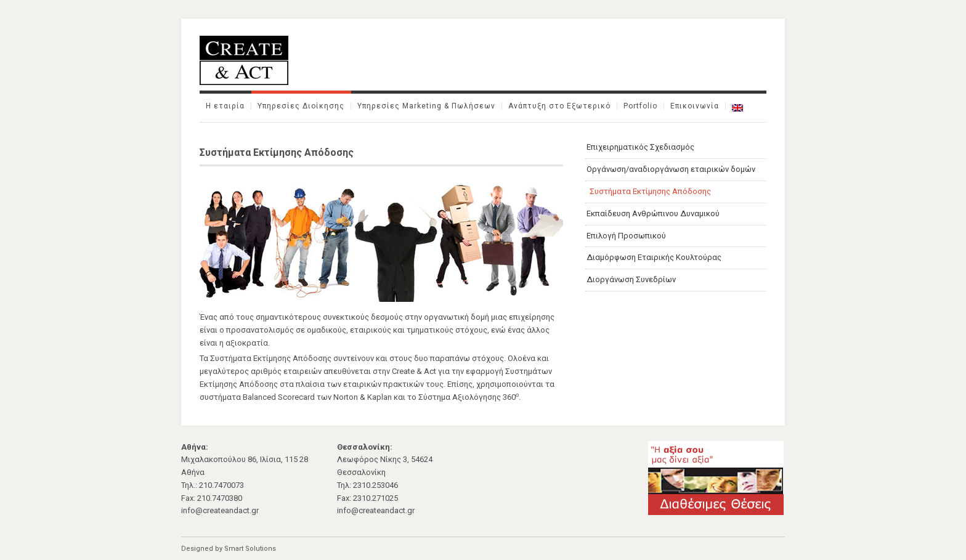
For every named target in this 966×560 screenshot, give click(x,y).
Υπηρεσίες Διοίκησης (301, 106)
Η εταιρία (225, 106)
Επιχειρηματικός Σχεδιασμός (640, 147)
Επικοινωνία (695, 106)
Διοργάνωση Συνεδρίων (631, 279)
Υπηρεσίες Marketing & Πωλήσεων (426, 106)
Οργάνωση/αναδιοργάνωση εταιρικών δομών (671, 169)
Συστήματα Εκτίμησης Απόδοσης (650, 191)
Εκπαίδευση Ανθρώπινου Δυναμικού (653, 213)
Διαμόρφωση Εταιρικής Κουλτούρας (654, 257)
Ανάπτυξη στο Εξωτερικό (559, 106)
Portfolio (640, 106)
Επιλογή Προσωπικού (626, 236)
